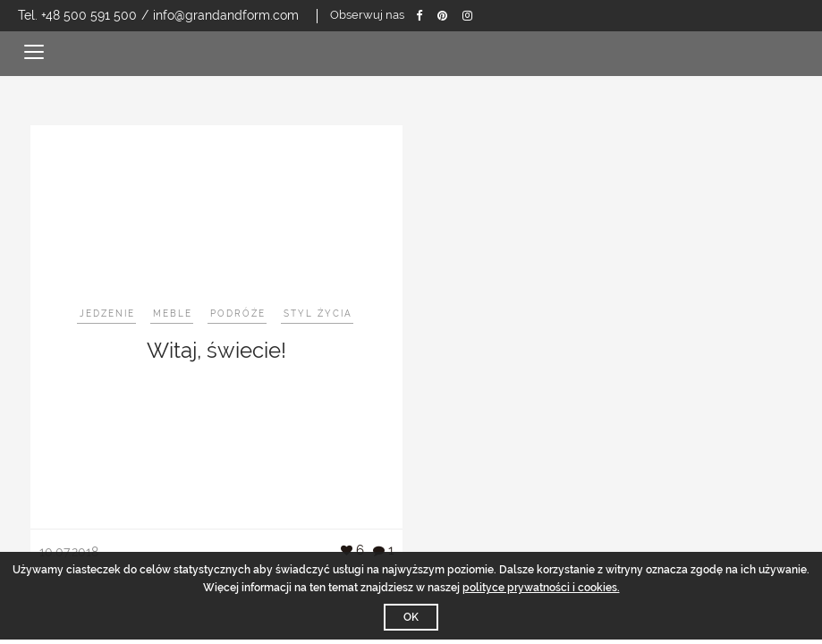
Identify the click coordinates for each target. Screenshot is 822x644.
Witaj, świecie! (216, 350)
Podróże (238, 314)
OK (411, 617)
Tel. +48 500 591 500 (77, 15)
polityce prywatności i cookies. (541, 588)
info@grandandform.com (226, 15)
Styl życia (318, 314)
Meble (173, 314)
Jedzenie (107, 314)
